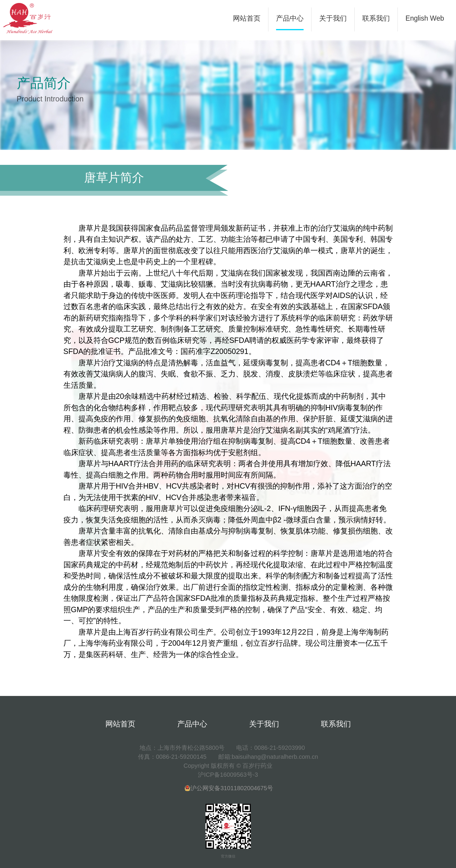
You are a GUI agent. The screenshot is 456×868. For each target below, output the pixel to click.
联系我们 (376, 18)
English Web (425, 18)
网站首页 (247, 18)
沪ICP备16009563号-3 (228, 775)
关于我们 (333, 18)
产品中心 (290, 18)
